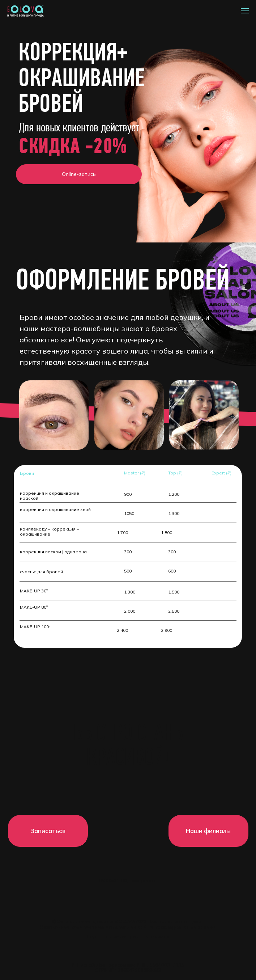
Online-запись (79, 174)
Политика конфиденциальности (128, 937)
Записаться (48, 831)
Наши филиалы (208, 831)
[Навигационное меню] (245, 11)
